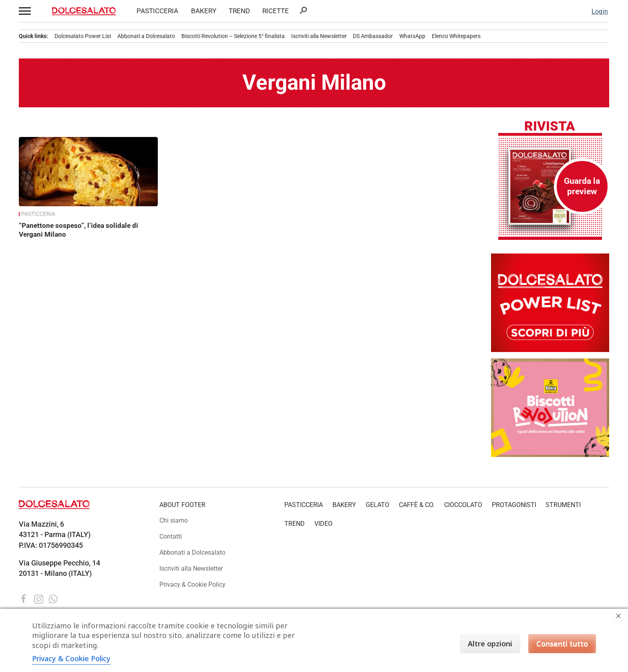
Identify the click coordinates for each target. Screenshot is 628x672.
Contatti (171, 536)
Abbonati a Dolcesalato (146, 36)
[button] (25, 11)
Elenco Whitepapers (456, 36)
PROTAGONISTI (514, 505)
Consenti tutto (562, 644)
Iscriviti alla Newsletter (319, 36)
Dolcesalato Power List (83, 36)
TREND (239, 11)
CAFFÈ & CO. (417, 505)
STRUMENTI (563, 505)
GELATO (377, 505)
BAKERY (204, 11)
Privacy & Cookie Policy (192, 584)
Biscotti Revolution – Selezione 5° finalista (233, 36)
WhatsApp (412, 36)
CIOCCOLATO (463, 505)
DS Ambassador (373, 36)
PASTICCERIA (157, 11)
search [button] (303, 10)
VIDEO (323, 524)
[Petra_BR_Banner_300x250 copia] (550, 455)
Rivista (549, 126)
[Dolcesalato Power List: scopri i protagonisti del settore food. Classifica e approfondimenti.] (550, 350)
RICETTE (276, 11)
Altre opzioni (490, 644)
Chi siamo (174, 520)
